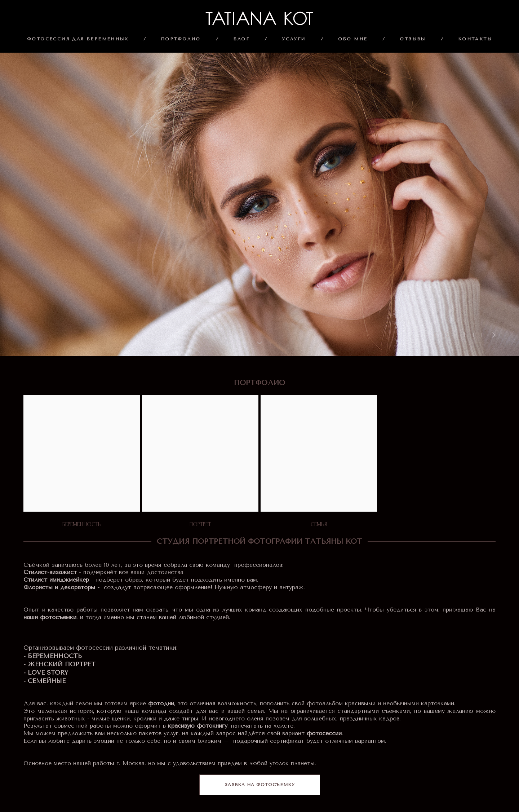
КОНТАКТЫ (475, 39)
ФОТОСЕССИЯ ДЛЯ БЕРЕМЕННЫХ (78, 39)
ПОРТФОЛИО (181, 39)
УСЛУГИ (294, 39)
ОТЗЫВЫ (412, 39)
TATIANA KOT (260, 19)
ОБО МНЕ (353, 39)
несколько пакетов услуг (143, 733)
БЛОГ (241, 39)
